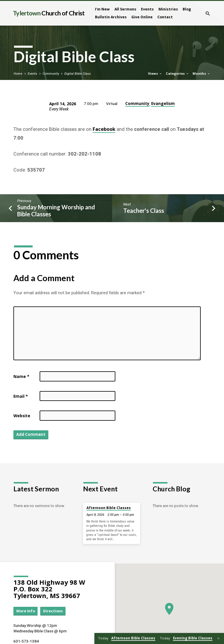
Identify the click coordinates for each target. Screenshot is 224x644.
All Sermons (125, 9)
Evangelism (163, 103)
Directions (53, 611)
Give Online (142, 17)
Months (201, 73)
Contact (165, 17)
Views (155, 73)
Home (18, 74)
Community (51, 74)
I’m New (102, 9)
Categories (177, 73)
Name (21, 376)
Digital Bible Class (78, 74)
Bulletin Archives (111, 17)
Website (22, 416)
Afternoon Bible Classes (109, 508)
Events (147, 9)
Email (21, 396)
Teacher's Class (144, 210)
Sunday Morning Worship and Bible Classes (56, 211)
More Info (26, 611)
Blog (187, 9)
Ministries (168, 9)
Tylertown (49, 13)
